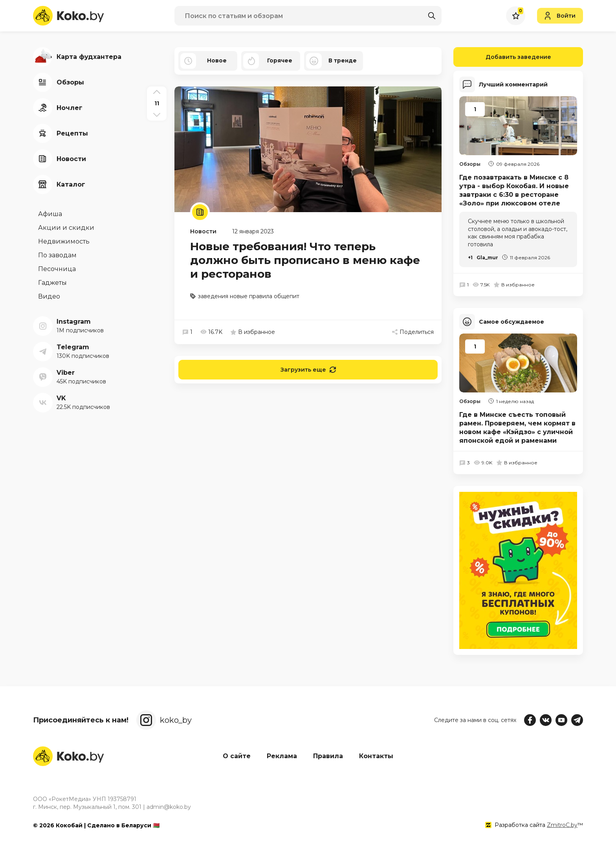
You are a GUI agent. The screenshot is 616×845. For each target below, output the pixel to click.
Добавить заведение (502, 57)
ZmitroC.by (562, 825)
